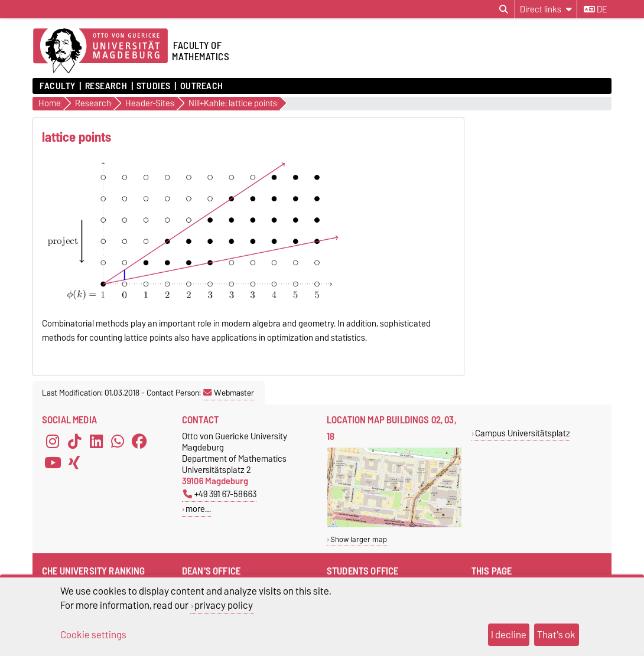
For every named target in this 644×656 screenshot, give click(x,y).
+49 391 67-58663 (220, 494)
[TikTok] (74, 441)
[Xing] (74, 462)
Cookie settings (93, 635)
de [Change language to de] (595, 9)
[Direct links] (546, 9)
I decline (509, 635)
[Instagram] (53, 441)
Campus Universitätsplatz (523, 433)
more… (198, 509)
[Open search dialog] (504, 9)
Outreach (202, 86)
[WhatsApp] (118, 441)
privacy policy (224, 605)
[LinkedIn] (96, 441)
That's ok (556, 635)
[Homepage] (100, 51)
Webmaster (229, 393)
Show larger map (359, 539)
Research (106, 86)
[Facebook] (139, 441)
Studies (154, 86)
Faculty (58, 86)
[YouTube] (53, 462)
